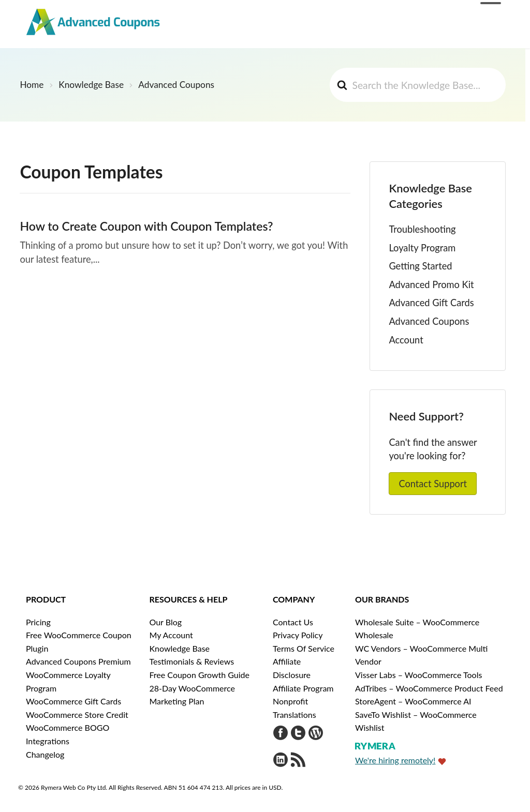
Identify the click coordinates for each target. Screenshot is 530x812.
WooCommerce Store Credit (77, 715)
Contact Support (433, 484)
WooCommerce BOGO (68, 727)
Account (406, 340)
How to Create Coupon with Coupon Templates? (146, 226)
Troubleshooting (422, 229)
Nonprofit (290, 701)
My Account (171, 635)
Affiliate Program (303, 688)
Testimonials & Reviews (192, 661)
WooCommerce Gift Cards (73, 701)
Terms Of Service (304, 648)
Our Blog (166, 622)
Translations (295, 715)
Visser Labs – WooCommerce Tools (418, 675)
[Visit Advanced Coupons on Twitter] (298, 734)
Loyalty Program (422, 248)
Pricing (38, 622)
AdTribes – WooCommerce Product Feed (429, 688)
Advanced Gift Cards (431, 303)
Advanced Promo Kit (431, 284)
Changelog (45, 754)
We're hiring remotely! (395, 760)
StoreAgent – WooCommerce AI (413, 701)
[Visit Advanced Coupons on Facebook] (281, 734)
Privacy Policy (298, 635)
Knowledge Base (180, 648)
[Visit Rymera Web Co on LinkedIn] (281, 761)
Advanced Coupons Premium (78, 661)
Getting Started (420, 266)
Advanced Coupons (429, 321)
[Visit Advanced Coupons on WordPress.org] (316, 734)
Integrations (48, 741)
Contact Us (293, 622)
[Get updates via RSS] (298, 761)
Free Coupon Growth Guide (200, 675)
